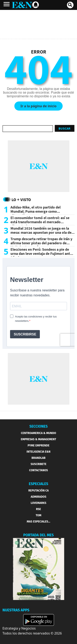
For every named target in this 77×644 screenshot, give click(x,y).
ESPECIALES (38, 484)
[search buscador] (70, 5)
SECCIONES (38, 426)
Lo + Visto (21, 200)
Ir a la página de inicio (38, 106)
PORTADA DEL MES (38, 535)
